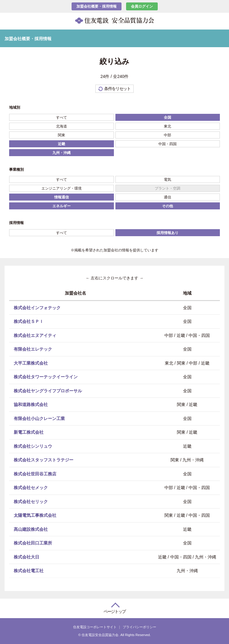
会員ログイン (142, 6)
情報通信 (62, 197)
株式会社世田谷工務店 (35, 474)
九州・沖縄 (62, 153)
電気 (167, 180)
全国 (167, 117)
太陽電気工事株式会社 (35, 515)
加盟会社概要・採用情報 (97, 6)
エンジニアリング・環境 (62, 188)
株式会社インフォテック (37, 307)
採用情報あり (167, 233)
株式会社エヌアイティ (35, 335)
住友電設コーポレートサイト (95, 627)
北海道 (62, 126)
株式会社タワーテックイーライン (46, 377)
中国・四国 (167, 144)
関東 (62, 135)
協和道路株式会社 (31, 404)
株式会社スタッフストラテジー (44, 460)
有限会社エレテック (33, 349)
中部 (167, 135)
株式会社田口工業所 (33, 543)
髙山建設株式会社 (31, 529)
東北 (167, 126)
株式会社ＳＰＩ (29, 321)
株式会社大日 (26, 557)
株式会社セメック (31, 488)
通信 (167, 197)
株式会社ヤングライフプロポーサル (48, 390)
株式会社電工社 (29, 571)
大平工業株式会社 (31, 363)
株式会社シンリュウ (33, 446)
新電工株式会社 (29, 432)
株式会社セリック (31, 501)
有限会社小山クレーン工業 (39, 418)
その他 (167, 206)
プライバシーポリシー (139, 627)
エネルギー (62, 206)
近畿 (62, 144)
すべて (62, 117)
